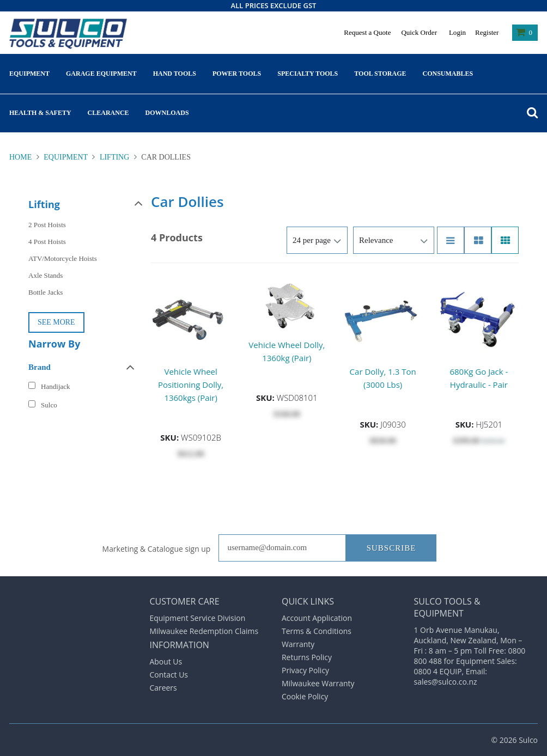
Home (22, 157)
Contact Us (169, 675)
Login (457, 32)
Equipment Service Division (198, 618)
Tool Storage (380, 74)
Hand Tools (175, 74)
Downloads (167, 113)
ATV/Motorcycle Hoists (63, 258)
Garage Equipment (101, 74)
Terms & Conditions (317, 631)
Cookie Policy (305, 696)
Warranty (298, 644)
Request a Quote (367, 32)
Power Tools (237, 74)
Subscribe (391, 548)
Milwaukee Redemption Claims (204, 631)
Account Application (317, 618)
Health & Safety (40, 113)
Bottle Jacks (45, 292)
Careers (163, 688)
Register (487, 32)
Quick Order (419, 32)
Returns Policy (307, 657)
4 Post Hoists (47, 242)
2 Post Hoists (47, 225)
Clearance (108, 113)
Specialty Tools (308, 74)
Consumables (448, 74)
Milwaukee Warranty (318, 683)
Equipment (29, 74)
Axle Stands (45, 275)
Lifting (114, 157)
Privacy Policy (305, 670)
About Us (166, 661)
